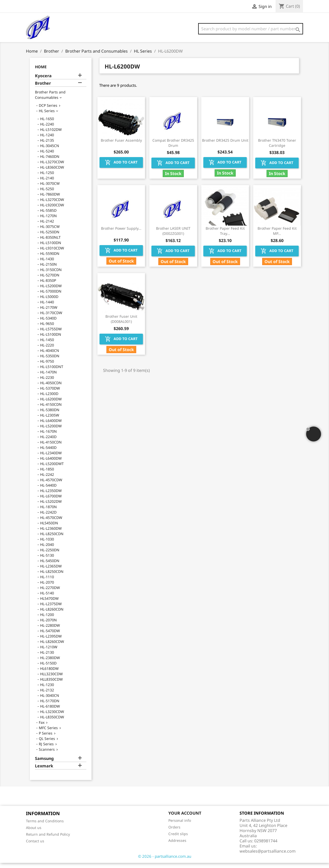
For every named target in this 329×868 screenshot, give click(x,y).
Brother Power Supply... (121, 233)
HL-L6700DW (51, 501)
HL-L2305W (50, 420)
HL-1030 (47, 544)
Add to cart (121, 168)
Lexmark (44, 771)
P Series (46, 738)
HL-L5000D (49, 302)
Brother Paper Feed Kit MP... (277, 236)
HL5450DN (49, 528)
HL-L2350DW (51, 496)
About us (34, 833)
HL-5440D (48, 453)
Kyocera (43, 81)
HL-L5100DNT (52, 372)
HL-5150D (48, 668)
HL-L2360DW (51, 533)
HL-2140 (47, 183)
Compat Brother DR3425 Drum (173, 148)
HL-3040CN (50, 701)
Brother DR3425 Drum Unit (225, 145)
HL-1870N (48, 512)
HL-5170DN (50, 706)
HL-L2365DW (51, 571)
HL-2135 (47, 145)
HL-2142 (47, 226)
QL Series (47, 744)
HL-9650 (47, 329)
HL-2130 (47, 657)
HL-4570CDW (51, 485)
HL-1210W (49, 652)
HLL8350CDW (51, 684)
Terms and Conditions (45, 826)
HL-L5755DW (51, 334)
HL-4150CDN (51, 409)
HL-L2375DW (51, 609)
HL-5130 (47, 560)
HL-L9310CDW (52, 253)
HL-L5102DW (51, 135)
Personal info (180, 826)
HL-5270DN (50, 280)
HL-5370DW (50, 393)
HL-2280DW (50, 630)
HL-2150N (48, 269)
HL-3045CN (50, 151)
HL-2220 (47, 350)
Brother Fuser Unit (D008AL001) (121, 324)
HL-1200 (47, 620)
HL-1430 (47, 264)
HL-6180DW (50, 711)
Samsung (44, 764)
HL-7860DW (50, 199)
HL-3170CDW (51, 318)
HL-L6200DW (51, 404)
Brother (43, 88)
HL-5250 (47, 194)
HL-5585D (48, 215)
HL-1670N (48, 436)
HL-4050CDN (51, 388)
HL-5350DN (50, 361)
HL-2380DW (50, 663)
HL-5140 (47, 598)
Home (41, 72)
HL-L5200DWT (52, 469)
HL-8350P (48, 286)
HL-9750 (47, 366)
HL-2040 (47, 550)
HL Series (47, 116)
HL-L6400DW (51, 426)
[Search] (251, 29)
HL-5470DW (50, 636)
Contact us (35, 846)
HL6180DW (49, 674)
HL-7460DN (50, 162)
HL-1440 (47, 307)
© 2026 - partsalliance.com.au (165, 861)
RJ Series (46, 749)
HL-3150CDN (51, 275)
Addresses (177, 846)
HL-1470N (48, 377)
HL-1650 (47, 124)
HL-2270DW (50, 593)
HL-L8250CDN (52, 539)
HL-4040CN (50, 356)
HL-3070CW (50, 189)
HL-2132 (47, 695)
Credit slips (178, 839)
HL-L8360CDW (52, 172)
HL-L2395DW (51, 641)
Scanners (47, 754)
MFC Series (48, 733)
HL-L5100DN (51, 248)
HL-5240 (47, 156)
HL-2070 (47, 587)
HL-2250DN (50, 555)
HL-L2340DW (51, 458)
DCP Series (48, 110)
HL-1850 (47, 474)
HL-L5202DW (51, 507)
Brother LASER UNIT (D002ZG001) (173, 236)
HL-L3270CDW (52, 167)
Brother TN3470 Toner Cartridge (277, 148)
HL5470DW (49, 604)
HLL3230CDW (51, 679)
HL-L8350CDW (52, 722)
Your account (185, 818)
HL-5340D (48, 323)
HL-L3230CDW (52, 717)
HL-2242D (48, 517)
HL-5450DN (50, 566)
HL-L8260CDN (52, 614)
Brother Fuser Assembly (121, 145)
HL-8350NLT (50, 242)
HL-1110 (47, 582)
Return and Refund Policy (48, 839)
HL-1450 (47, 345)
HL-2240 (47, 129)
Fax (42, 727)
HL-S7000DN (51, 296)
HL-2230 (47, 383)
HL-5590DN (50, 259)
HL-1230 (47, 690)
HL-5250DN (50, 237)
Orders (174, 832)
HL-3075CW (50, 232)
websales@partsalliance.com (268, 856)
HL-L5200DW (51, 291)
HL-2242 (47, 480)
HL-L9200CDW (52, 210)
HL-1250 (47, 178)
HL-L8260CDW (52, 647)
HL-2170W (49, 312)
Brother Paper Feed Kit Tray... (225, 236)
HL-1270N (48, 221)
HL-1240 (47, 140)
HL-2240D (48, 442)
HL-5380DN (50, 415)
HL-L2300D (49, 399)
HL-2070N (48, 625)
